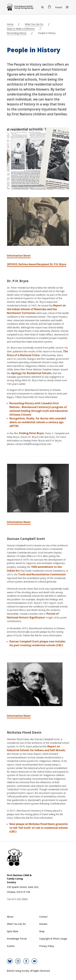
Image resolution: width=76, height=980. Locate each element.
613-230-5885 (20, 899)
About (10, 917)
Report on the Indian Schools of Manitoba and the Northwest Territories (36, 309)
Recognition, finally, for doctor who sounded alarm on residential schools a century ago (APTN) (38, 422)
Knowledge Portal (17, 939)
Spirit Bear (13, 931)
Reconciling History (17, 33)
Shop (42, 931)
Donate (43, 924)
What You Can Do (34, 24)
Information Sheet (19, 256)
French (59, 7)
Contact (43, 917)
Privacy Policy (47, 946)
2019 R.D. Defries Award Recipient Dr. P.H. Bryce (37, 264)
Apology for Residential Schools (31, 373)
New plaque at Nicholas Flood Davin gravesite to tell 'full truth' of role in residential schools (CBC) (39, 828)
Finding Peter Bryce (31, 433)
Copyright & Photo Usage (53, 939)
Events (11, 946)
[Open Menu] (67, 7)
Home (10, 24)
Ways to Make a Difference (21, 29)
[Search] (43, 7)
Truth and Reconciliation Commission (42, 574)
